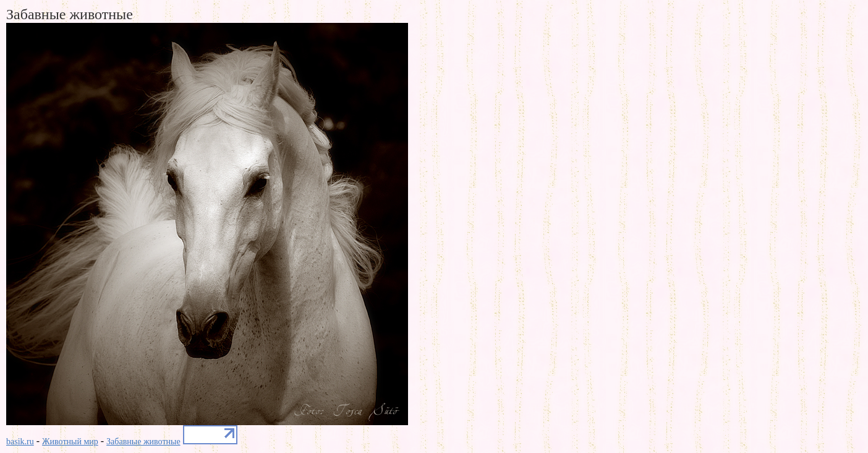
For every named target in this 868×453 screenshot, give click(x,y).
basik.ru (20, 442)
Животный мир (70, 442)
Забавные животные (143, 442)
